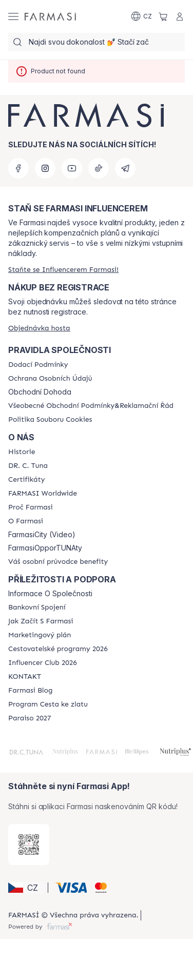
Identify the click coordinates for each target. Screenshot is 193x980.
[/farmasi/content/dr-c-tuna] (28, 466)
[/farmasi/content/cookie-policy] (50, 420)
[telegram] (125, 168)
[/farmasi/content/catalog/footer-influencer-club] (43, 663)
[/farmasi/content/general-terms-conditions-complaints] (91, 406)
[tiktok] (99, 168)
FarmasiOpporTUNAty (45, 548)
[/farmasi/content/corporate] (43, 494)
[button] (26, 888)
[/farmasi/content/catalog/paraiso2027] (30, 718)
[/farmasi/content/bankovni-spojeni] (37, 607)
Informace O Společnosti (50, 594)
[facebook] (18, 168)
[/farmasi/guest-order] (39, 328)
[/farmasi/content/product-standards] (26, 480)
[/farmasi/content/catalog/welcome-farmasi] (58, 562)
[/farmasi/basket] (163, 16)
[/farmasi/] (50, 16)
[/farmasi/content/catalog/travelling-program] (58, 649)
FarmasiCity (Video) (42, 535)
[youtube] (72, 168)
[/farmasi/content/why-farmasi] (31, 507)
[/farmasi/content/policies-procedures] (50, 379)
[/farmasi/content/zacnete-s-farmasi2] (41, 621)
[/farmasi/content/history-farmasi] (22, 452)
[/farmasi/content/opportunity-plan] (40, 635)
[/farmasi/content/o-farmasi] (26, 521)
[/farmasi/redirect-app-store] (29, 845)
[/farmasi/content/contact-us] (25, 677)
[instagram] (45, 168)
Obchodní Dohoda (40, 392)
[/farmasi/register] (63, 270)
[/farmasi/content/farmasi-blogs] (30, 691)
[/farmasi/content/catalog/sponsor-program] (48, 704)
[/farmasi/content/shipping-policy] (38, 365)
